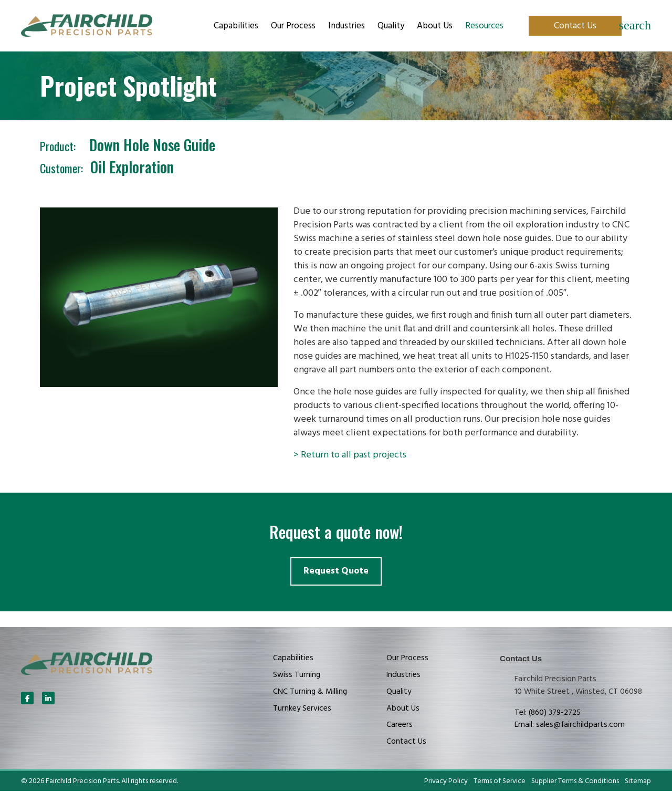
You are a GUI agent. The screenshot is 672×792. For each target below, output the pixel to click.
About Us (435, 26)
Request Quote (336, 572)
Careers (400, 725)
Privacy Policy (446, 782)
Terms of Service (500, 782)
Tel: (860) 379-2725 (548, 713)
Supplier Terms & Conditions (575, 782)
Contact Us (575, 26)
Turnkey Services (302, 709)
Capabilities (236, 26)
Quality (391, 26)
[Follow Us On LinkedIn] (48, 699)
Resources (484, 26)
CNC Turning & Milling (310, 692)
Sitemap (638, 782)
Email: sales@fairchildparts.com (570, 725)
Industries (346, 26)
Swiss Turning (297, 675)
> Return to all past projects (350, 455)
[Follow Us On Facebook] (27, 699)
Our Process (293, 26)
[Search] (635, 26)
